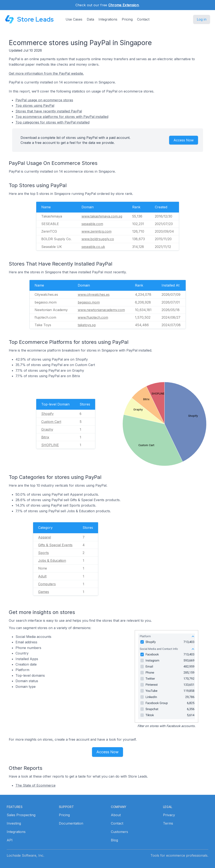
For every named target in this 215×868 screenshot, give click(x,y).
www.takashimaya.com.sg (102, 216)
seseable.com (92, 224)
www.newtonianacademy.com (101, 310)
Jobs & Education (52, 560)
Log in (202, 19)
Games (44, 592)
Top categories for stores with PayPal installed (52, 122)
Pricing (127, 19)
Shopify (47, 414)
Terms (168, 823)
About (116, 815)
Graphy (47, 429)
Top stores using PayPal (35, 106)
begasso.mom (89, 302)
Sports (43, 553)
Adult (42, 576)
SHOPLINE (50, 445)
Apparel (45, 537)
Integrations (108, 19)
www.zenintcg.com (96, 231)
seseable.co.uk (93, 247)
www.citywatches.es (94, 295)
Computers (47, 584)
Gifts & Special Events (55, 545)
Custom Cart (51, 422)
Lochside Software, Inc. (25, 855)
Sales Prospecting (21, 815)
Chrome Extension (124, 5)
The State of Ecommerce (36, 785)
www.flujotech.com (93, 317)
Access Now (184, 140)
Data (90, 19)
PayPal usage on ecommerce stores (44, 100)
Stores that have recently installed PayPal (49, 111)
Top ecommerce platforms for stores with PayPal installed (62, 117)
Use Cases (74, 19)
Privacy (169, 815)
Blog (114, 840)
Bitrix (45, 437)
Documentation (71, 823)
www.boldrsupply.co (98, 239)
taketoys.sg (87, 325)
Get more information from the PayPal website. (46, 73)
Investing (14, 823)
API (10, 840)
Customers (119, 832)
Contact (143, 19)
